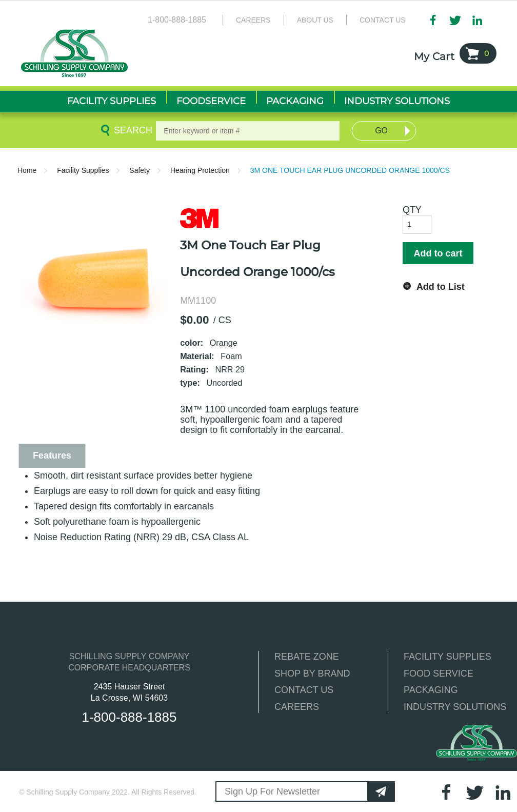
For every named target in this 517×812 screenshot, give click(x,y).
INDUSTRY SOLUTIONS (455, 707)
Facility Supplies (83, 170)
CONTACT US (304, 690)
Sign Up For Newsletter (272, 791)
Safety (140, 170)
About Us (315, 20)
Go (381, 131)
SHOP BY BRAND (312, 674)
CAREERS (297, 707)
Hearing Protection (200, 170)
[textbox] (247, 131)
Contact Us (383, 20)
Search (131, 130)
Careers (253, 20)
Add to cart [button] (438, 253)
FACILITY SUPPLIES (448, 657)
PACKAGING (431, 690)
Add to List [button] (441, 287)
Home (27, 170)
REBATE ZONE (307, 657)
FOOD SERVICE (439, 674)
